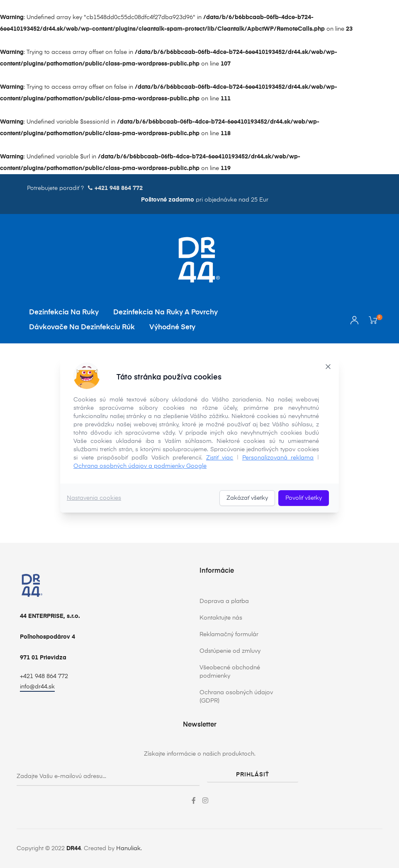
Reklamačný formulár (229, 635)
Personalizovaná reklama (278, 458)
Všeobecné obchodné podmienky (230, 672)
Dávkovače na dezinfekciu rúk (82, 327)
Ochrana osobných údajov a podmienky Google (140, 466)
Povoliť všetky (304, 498)
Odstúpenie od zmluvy (230, 651)
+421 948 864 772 (44, 676)
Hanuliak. (129, 849)
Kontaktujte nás (221, 618)
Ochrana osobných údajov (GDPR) (236, 697)
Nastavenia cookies (94, 498)
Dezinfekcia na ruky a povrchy (165, 312)
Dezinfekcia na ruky (64, 312)
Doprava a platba (224, 601)
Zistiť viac (220, 458)
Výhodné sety (172, 327)
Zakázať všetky (247, 498)
